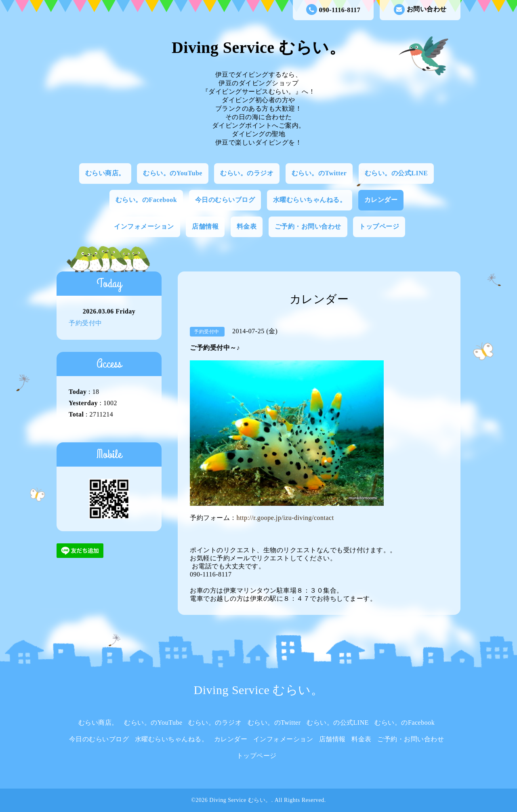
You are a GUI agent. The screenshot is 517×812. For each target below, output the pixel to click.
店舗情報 (205, 226)
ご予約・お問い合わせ (308, 226)
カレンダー (381, 200)
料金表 (247, 226)
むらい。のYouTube (173, 173)
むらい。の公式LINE (396, 173)
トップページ (379, 226)
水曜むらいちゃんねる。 (310, 200)
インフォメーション (144, 226)
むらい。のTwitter (319, 173)
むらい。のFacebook (146, 200)
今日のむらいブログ (225, 200)
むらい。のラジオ (247, 173)
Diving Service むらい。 (258, 47)
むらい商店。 (105, 173)
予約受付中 (85, 323)
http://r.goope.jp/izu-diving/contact (285, 518)
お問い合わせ (420, 9)
